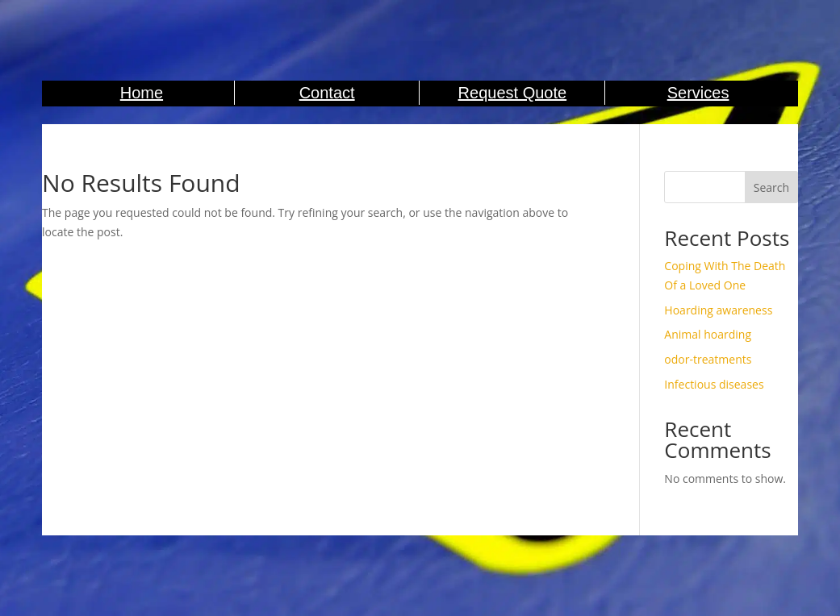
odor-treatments (708, 359)
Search (771, 187)
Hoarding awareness (718, 310)
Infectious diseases (714, 384)
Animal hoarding (708, 334)
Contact (327, 93)
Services (698, 93)
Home (142, 93)
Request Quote (513, 93)
